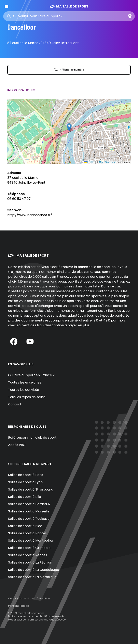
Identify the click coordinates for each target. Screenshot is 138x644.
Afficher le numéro (69, 70)
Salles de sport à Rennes (28, 555)
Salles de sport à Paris (26, 475)
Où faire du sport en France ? (31, 375)
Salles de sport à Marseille (29, 511)
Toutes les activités (23, 390)
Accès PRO (17, 445)
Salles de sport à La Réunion (30, 562)
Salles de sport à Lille (25, 497)
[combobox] (42, 16)
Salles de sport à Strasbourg (31, 489)
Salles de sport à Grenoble (29, 548)
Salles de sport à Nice (25, 526)
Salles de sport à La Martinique (32, 577)
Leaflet (89, 162)
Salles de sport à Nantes (27, 533)
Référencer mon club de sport (32, 438)
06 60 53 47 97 (19, 199)
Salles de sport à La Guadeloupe (34, 570)
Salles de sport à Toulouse (29, 519)
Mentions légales (19, 606)
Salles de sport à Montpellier (31, 541)
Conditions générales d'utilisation (29, 598)
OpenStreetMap (108, 162)
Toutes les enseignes (25, 382)
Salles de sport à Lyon (25, 482)
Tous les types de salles (27, 397)
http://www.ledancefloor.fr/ (30, 215)
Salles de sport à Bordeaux (29, 504)
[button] (69, 127)
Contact (15, 404)
